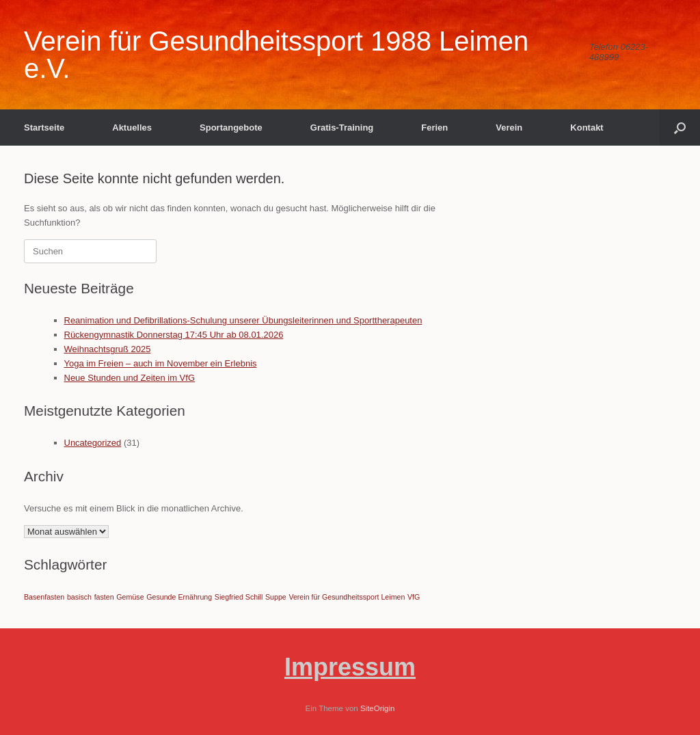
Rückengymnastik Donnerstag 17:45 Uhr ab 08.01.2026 (174, 335)
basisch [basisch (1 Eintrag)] (79, 597)
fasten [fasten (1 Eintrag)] (104, 597)
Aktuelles (132, 128)
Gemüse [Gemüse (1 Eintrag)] (130, 597)
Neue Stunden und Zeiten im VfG (130, 378)
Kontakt (587, 128)
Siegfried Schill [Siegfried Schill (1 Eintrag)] (239, 597)
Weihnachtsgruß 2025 (108, 349)
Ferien (434, 128)
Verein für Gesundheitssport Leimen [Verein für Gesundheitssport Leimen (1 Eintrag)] (347, 597)
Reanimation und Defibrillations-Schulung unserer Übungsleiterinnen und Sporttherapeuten (243, 320)
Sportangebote (231, 128)
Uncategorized (93, 443)
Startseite (44, 128)
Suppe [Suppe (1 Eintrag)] (276, 597)
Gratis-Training (342, 128)
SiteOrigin (378, 708)
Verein (509, 128)
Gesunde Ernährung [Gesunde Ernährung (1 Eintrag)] (179, 597)
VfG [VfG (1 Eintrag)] (414, 597)
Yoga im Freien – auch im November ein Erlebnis (161, 363)
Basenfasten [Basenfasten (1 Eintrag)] (44, 597)
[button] (680, 128)
